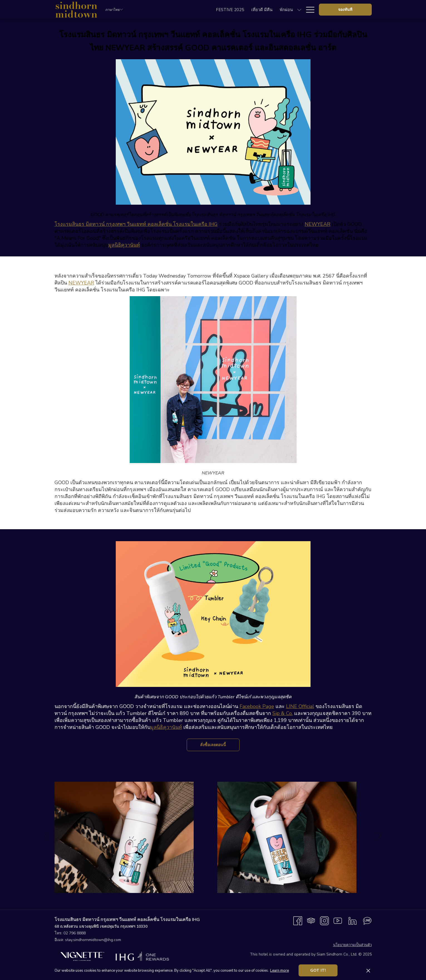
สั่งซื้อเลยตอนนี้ (220, 745)
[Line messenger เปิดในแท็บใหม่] (367, 920)
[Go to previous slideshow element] (47, 836)
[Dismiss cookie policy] (368, 971)
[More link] (308, 10)
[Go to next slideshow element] (379, 836)
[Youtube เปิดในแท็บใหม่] (338, 920)
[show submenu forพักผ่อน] (220, 10)
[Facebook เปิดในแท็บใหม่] (298, 920)
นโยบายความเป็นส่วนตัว (352, 945)
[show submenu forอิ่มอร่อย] (248, 10)
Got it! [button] (318, 970)
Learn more (280, 971)
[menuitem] (151, 10)
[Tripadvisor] (311, 920)
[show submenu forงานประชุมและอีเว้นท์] (299, 10)
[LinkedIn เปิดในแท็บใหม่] (353, 920)
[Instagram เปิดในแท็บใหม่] (324, 920)
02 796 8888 (75, 933)
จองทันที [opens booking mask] (345, 10)
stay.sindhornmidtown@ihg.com (93, 940)
